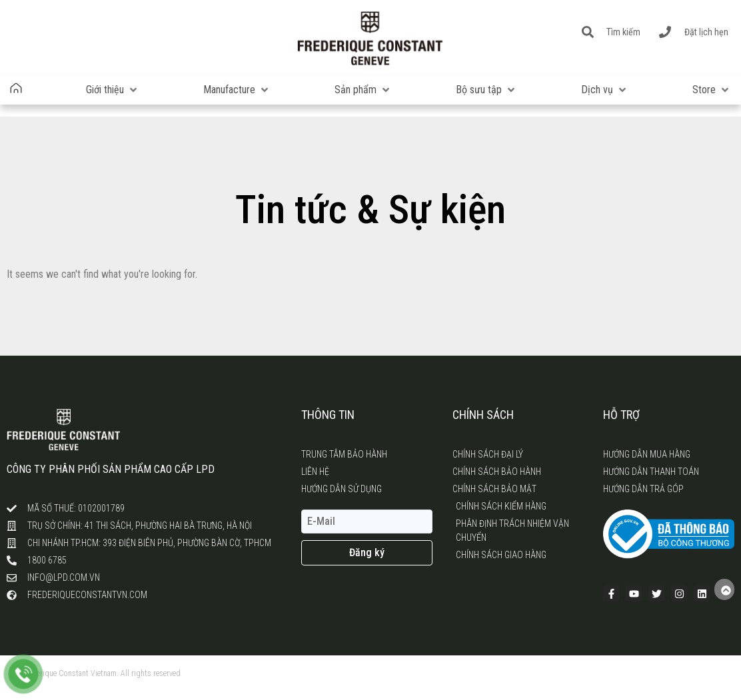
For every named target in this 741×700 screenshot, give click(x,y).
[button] (113, 90)
